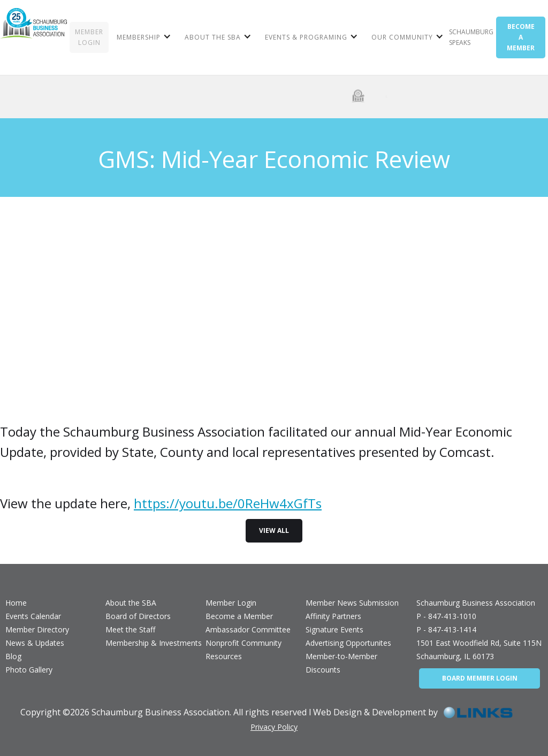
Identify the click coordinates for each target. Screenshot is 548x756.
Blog (13, 656)
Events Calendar (33, 616)
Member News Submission (352, 603)
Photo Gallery (29, 670)
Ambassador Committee (248, 629)
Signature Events (334, 629)
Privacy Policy (274, 727)
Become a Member (239, 616)
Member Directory (37, 629)
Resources (224, 656)
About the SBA (131, 603)
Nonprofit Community (243, 643)
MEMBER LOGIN (89, 37)
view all (274, 530)
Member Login (231, 603)
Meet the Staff (130, 629)
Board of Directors (138, 616)
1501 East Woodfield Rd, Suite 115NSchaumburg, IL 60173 (479, 650)
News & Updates (35, 643)
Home (16, 603)
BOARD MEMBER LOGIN (480, 678)
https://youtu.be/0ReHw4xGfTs (228, 503)
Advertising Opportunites (348, 643)
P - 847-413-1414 (446, 629)
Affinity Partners (333, 616)
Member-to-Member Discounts (341, 663)
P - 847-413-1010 (446, 616)
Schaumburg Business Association (476, 603)
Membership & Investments (154, 643)
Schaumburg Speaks (471, 37)
